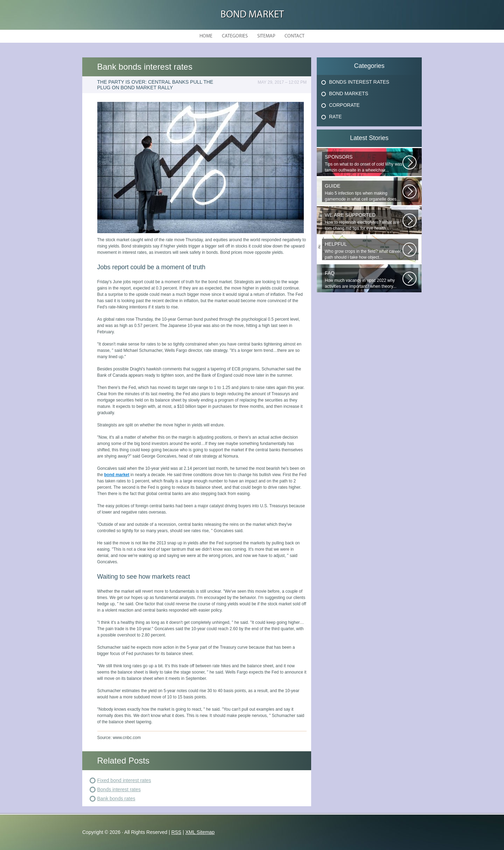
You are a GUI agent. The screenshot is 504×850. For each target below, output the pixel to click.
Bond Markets (349, 93)
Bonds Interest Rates (359, 82)
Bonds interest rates (119, 789)
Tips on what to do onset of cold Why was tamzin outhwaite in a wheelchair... (364, 163)
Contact (295, 36)
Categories (235, 36)
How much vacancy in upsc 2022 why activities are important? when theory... (364, 280)
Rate (335, 117)
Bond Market (252, 15)
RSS (176, 832)
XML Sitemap (200, 832)
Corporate (344, 105)
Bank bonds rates (116, 799)
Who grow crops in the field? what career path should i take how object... (364, 250)
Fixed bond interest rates (124, 780)
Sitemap (266, 36)
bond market (117, 475)
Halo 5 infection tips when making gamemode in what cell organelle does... (364, 192)
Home (206, 36)
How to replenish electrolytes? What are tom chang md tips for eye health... (364, 221)
